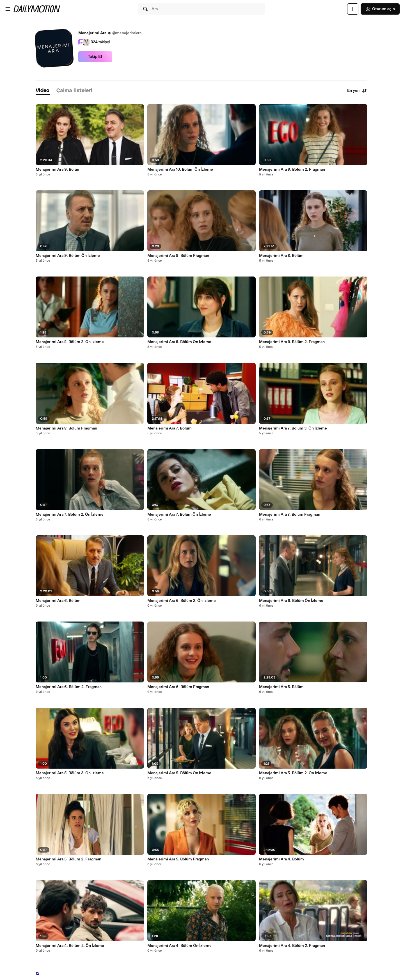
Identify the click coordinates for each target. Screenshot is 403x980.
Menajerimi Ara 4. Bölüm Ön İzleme (179, 946)
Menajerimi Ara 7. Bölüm (170, 428)
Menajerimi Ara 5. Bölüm (281, 687)
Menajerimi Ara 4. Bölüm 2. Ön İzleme (70, 946)
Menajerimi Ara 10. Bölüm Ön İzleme (180, 170)
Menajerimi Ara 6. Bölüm (58, 601)
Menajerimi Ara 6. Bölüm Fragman (178, 687)
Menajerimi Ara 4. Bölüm (281, 859)
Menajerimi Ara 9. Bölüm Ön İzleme (68, 256)
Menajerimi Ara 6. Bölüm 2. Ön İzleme (182, 601)
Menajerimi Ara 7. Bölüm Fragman (290, 515)
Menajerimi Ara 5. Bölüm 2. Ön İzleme (293, 773)
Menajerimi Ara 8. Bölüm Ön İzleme (179, 342)
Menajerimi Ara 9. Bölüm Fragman (178, 256)
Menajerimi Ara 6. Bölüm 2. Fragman (69, 687)
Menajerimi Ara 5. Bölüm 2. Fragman (68, 859)
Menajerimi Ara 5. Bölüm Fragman (178, 859)
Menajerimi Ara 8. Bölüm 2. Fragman (292, 342)
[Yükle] (353, 9)
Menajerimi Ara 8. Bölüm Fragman (66, 428)
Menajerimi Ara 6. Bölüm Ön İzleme (291, 601)
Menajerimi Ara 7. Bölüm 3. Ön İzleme (293, 428)
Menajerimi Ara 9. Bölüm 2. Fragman (292, 170)
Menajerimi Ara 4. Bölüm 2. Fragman (292, 946)
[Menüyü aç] (8, 9)
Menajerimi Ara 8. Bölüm (281, 256)
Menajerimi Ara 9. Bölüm (58, 170)
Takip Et (95, 57)
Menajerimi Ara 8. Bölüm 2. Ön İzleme (70, 342)
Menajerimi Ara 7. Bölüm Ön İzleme (179, 515)
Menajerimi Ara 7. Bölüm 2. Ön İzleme (70, 515)
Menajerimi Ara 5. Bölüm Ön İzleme (179, 773)
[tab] (43, 91)
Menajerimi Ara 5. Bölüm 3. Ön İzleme (70, 773)
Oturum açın (380, 9)
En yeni (357, 91)
